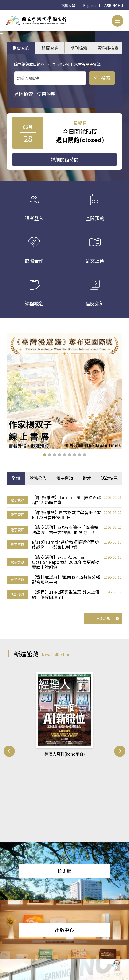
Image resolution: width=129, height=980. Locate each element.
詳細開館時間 (65, 159)
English (89, 5)
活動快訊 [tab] (109, 478)
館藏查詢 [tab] (50, 48)
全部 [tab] (16, 478)
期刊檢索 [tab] (79, 48)
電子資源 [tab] (65, 478)
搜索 (102, 78)
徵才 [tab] (87, 478)
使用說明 (46, 94)
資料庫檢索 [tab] (108, 48)
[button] (45, 455)
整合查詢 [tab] (21, 48)
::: (1, 13)
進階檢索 (23, 94)
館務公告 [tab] (38, 478)
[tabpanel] (64, 547)
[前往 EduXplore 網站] (116, 966)
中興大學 (68, 5)
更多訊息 (108, 619)
